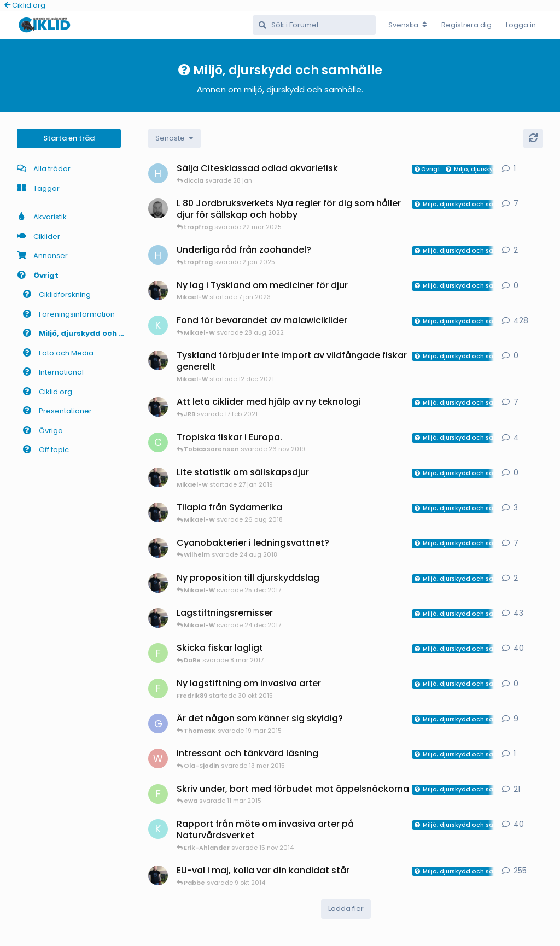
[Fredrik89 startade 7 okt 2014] (158, 794)
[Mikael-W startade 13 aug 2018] (158, 548)
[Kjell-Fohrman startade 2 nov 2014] (158, 829)
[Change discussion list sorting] (174, 138)
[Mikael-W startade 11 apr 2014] (158, 875)
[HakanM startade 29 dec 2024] (158, 255)
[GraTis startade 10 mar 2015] (158, 723)
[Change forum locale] (408, 25)
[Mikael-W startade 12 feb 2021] (158, 407)
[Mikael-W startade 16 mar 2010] (158, 618)
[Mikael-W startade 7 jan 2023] (158, 290)
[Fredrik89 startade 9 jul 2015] (158, 653)
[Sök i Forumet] (314, 25)
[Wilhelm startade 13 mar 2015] (158, 758)
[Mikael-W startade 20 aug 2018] (158, 512)
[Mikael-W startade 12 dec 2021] (158, 360)
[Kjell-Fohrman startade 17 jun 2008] (158, 325)
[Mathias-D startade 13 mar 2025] (158, 208)
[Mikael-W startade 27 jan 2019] (158, 477)
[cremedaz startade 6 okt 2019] (158, 442)
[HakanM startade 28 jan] (158, 173)
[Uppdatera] (533, 138)
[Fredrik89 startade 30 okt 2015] (158, 688)
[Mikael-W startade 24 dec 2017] (158, 583)
